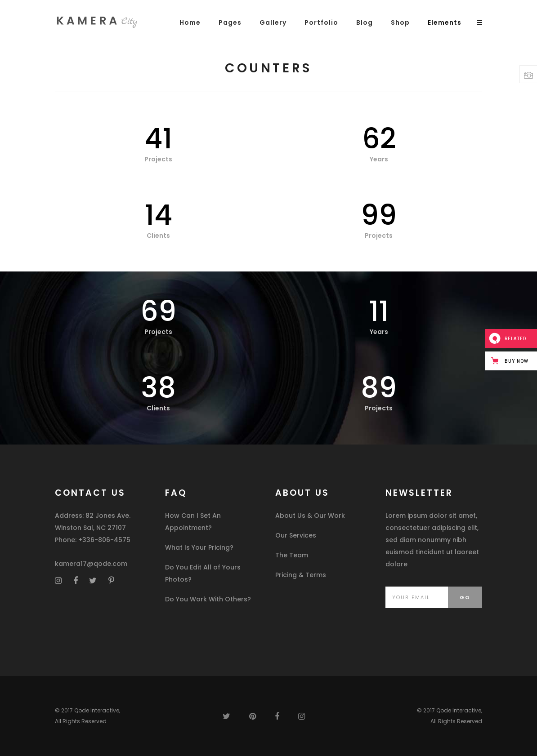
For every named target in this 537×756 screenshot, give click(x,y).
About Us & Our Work (310, 516)
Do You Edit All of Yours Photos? (203, 573)
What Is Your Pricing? (199, 547)
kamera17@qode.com (91, 564)
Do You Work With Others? (208, 599)
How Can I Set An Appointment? (193, 522)
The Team (292, 555)
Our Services (296, 535)
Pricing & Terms (301, 575)
